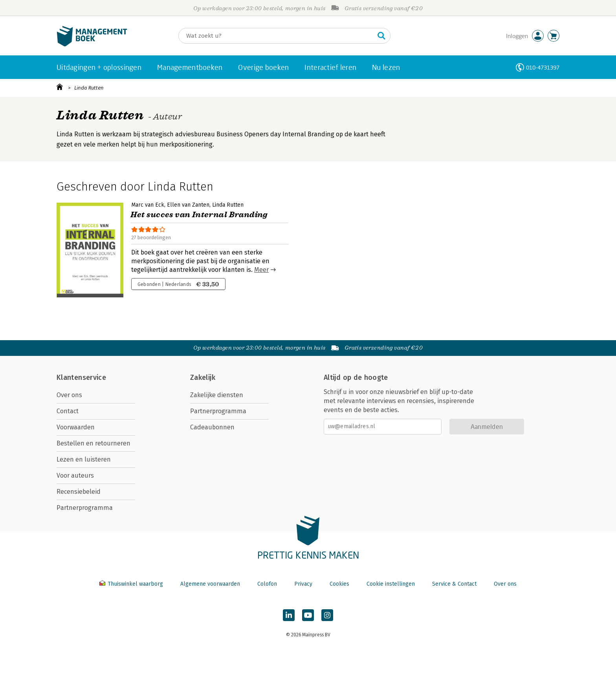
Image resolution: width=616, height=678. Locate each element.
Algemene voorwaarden (210, 584)
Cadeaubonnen (212, 427)
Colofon (267, 584)
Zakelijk (203, 377)
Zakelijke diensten (217, 395)
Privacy (303, 584)
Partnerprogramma (85, 508)
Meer (261, 270)
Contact (68, 411)
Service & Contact (454, 584)
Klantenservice (81, 377)
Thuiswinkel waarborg (132, 584)
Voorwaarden (76, 427)
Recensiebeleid (79, 492)
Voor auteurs (75, 476)
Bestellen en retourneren (93, 443)
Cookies (339, 584)
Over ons (69, 395)
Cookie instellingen (391, 584)
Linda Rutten (89, 88)
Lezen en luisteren (84, 459)
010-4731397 (543, 67)
